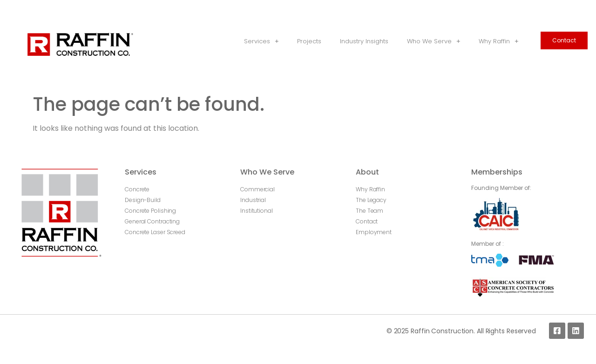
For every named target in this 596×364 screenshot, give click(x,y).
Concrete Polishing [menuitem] (150, 211)
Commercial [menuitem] (257, 189)
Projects (309, 41)
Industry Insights (364, 41)
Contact (564, 40)
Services (261, 42)
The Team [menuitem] (369, 211)
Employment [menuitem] (374, 232)
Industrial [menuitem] (253, 200)
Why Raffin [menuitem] (370, 189)
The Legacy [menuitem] (371, 200)
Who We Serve (433, 42)
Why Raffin (498, 42)
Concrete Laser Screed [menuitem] (155, 232)
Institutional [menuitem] (257, 211)
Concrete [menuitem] (137, 189)
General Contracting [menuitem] (152, 221)
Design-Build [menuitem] (143, 200)
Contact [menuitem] (367, 221)
